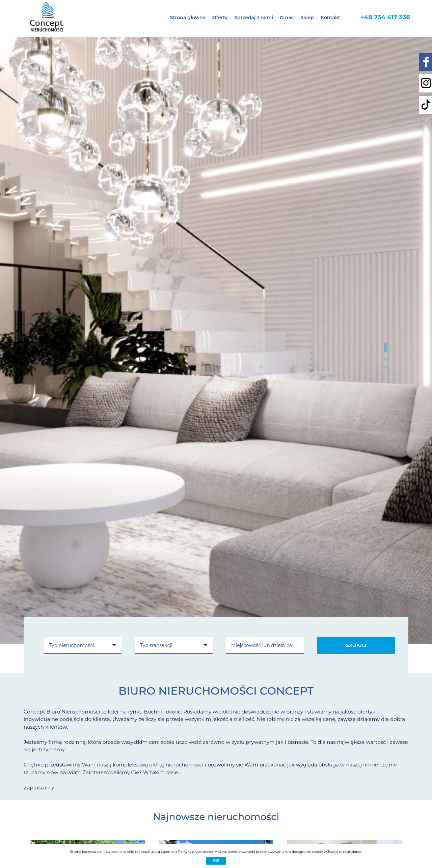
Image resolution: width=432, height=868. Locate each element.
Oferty (220, 18)
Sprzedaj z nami (254, 18)
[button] (385, 347)
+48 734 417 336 (385, 17)
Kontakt (330, 18)
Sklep (307, 18)
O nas (287, 18)
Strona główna (188, 18)
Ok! (216, 861)
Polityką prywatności (195, 852)
